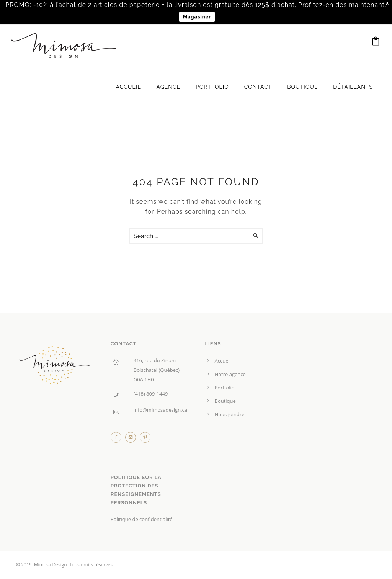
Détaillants (353, 87)
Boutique (302, 87)
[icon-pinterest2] (145, 439)
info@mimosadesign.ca (160, 410)
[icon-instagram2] (132, 439)
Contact (258, 87)
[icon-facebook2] (118, 439)
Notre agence (230, 374)
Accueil (129, 87)
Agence (169, 87)
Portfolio (212, 87)
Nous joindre (230, 414)
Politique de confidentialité (142, 519)
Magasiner (197, 17)
